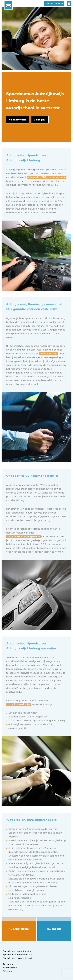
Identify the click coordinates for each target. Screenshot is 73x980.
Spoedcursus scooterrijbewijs (18, 958)
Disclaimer (9, 964)
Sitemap (7, 971)
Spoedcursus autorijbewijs (17, 951)
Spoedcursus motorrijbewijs (18, 955)
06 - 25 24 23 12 (54, 3)
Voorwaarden (10, 968)
